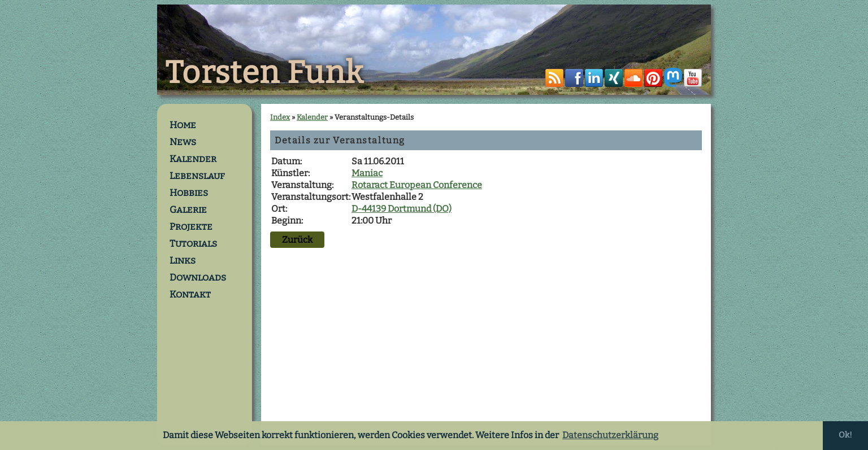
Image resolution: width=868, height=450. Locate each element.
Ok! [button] (845, 435)
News (183, 142)
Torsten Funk (264, 73)
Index (280, 117)
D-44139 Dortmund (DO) (402, 209)
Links (183, 260)
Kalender (193, 159)
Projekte (191, 226)
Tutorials (193, 243)
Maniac (367, 173)
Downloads (198, 277)
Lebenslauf (197, 176)
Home (183, 125)
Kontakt (190, 294)
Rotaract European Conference (417, 185)
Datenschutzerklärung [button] (610, 435)
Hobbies (189, 193)
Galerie (188, 209)
